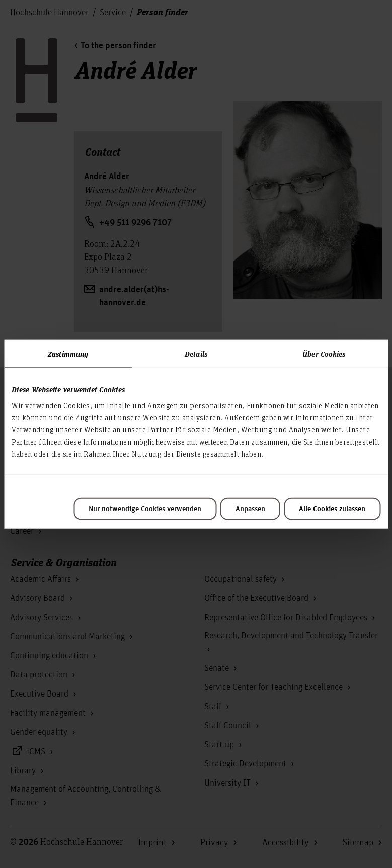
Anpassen (250, 509)
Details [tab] (196, 354)
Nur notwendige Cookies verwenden (145, 509)
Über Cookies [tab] (324, 354)
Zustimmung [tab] (68, 354)
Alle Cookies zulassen (332, 509)
